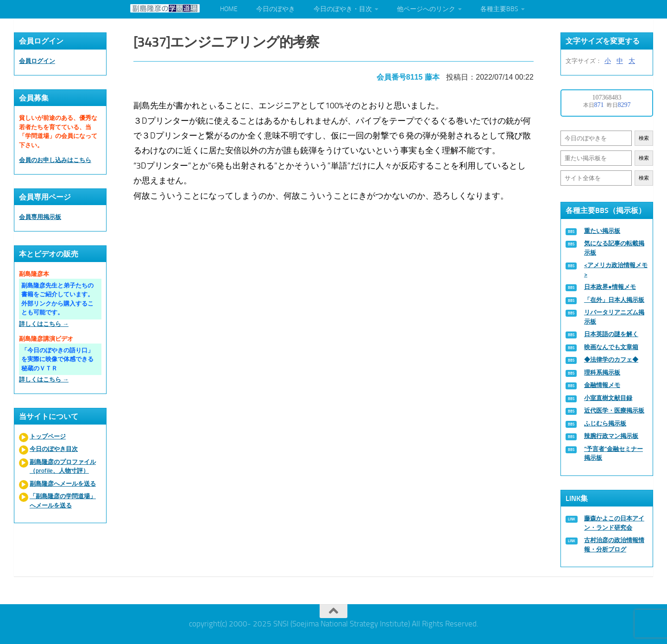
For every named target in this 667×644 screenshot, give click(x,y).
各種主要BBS (499, 9)
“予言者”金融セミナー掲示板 (614, 453)
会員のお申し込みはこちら (55, 160)
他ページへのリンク (426, 9)
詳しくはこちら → (44, 324)
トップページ (48, 436)
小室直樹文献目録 (608, 398)
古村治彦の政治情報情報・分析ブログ (614, 545)
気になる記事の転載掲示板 (614, 248)
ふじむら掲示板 (605, 423)
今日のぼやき (276, 9)
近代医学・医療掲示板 (614, 410)
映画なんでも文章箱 (611, 347)
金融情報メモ (602, 385)
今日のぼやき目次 (54, 449)
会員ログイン (37, 61)
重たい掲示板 (602, 231)
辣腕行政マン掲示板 (611, 436)
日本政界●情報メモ (610, 287)
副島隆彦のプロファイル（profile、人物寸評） (63, 466)
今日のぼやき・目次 (343, 9)
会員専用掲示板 (40, 217)
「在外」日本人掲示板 (614, 300)
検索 (644, 138)
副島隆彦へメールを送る (63, 484)
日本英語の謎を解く (611, 334)
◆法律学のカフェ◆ (611, 360)
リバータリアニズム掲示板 (614, 317)
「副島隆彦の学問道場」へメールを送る (63, 501)
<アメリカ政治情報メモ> (616, 270)
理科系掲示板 (602, 372)
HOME (229, 9)
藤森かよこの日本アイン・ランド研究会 (614, 523)
